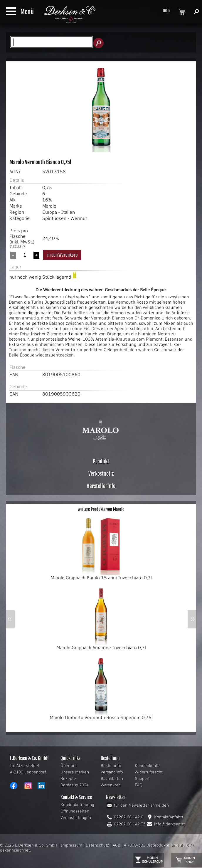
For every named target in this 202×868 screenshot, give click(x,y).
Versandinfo (112, 772)
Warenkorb (111, 785)
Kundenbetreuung (77, 805)
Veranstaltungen (76, 818)
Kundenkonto (147, 766)
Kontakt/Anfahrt (169, 817)
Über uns (69, 766)
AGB (117, 845)
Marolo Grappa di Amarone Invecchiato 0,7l (101, 645)
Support (142, 779)
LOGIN (167, 11)
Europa (50, 212)
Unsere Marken (75, 772)
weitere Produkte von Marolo (101, 509)
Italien (68, 212)
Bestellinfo (111, 766)
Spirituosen (54, 218)
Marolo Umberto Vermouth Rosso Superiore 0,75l (101, 715)
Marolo (49, 206)
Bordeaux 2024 (75, 785)
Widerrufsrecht (149, 772)
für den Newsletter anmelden (141, 805)
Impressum (71, 845)
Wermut (79, 218)
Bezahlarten (112, 779)
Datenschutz (97, 845)
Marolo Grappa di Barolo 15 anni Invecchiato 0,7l (101, 576)
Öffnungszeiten (75, 811)
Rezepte (68, 779)
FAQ (139, 785)
